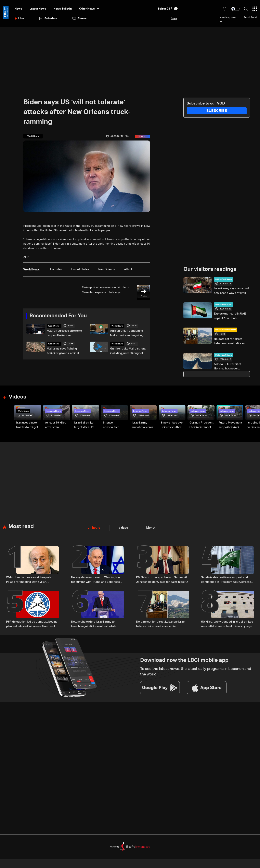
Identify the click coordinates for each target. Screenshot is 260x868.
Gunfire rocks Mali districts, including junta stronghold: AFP (128, 351)
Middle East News (224, 279)
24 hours (94, 527)
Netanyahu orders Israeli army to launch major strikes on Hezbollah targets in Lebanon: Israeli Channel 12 (96, 624)
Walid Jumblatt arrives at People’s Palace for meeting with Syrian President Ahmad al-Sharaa (28, 580)
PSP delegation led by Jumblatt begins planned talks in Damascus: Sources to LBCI (32, 624)
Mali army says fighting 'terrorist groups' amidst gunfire (63, 351)
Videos (17, 397)
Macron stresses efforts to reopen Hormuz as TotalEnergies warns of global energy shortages (64, 333)
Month (149, 527)
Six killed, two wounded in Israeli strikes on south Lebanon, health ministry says (227, 623)
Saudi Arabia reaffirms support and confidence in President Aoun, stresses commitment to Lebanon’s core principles (227, 580)
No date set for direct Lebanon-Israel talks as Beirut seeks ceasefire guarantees (229, 342)
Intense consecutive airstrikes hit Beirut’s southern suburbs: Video (114, 425)
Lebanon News (54, 411)
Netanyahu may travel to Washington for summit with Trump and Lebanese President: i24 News (95, 580)
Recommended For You (58, 316)
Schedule (48, 19)
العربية (174, 19)
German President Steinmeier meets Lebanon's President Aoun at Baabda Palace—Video (201, 425)
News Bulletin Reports (226, 330)
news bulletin (63, 9)
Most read (21, 526)
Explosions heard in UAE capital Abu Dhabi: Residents (230, 316)
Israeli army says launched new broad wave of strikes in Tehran (231, 291)
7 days (122, 527)
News (18, 9)
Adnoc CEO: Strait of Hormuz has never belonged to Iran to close (231, 367)
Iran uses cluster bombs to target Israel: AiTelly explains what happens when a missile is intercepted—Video (27, 425)
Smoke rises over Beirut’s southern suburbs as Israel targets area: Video (172, 425)
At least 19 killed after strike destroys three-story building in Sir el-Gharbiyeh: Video (56, 425)
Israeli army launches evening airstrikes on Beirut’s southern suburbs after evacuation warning (143, 425)
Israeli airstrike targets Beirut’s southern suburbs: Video (86, 425)
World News (54, 326)
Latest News (38, 9)
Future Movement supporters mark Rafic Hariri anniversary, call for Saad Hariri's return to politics (230, 425)
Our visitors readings (210, 269)
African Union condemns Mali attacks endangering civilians (127, 333)
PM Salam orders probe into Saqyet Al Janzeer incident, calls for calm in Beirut (162, 579)
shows (80, 19)
